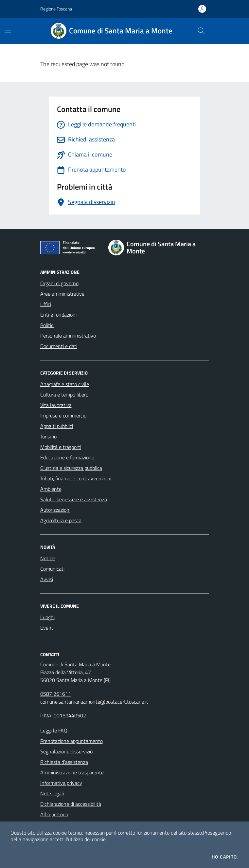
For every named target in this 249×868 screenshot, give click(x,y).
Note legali (52, 793)
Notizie (48, 558)
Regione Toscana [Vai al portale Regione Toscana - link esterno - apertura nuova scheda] (56, 9)
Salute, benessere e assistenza (74, 499)
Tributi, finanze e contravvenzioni (76, 478)
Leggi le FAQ (54, 730)
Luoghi (47, 617)
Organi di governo (59, 283)
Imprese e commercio (63, 416)
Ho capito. (225, 857)
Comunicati (52, 569)
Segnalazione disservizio (66, 751)
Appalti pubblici (57, 426)
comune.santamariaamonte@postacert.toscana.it (94, 702)
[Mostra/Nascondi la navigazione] (8, 30)
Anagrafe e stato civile (65, 384)
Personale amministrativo (68, 336)
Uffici (46, 304)
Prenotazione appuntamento (71, 741)
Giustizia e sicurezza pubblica (71, 468)
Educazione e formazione (67, 457)
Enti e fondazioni (58, 315)
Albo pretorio (54, 814)
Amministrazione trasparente (72, 772)
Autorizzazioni (55, 510)
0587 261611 (56, 694)
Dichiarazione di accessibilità (71, 804)
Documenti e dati (59, 346)
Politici (47, 325)
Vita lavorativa (56, 405)
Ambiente (51, 489)
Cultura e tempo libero (64, 395)
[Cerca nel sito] (201, 31)
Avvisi (47, 579)
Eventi (47, 628)
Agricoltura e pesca (61, 520)
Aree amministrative (62, 294)
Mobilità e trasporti (61, 447)
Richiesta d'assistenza (64, 762)
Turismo (48, 436)
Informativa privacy (61, 783)
